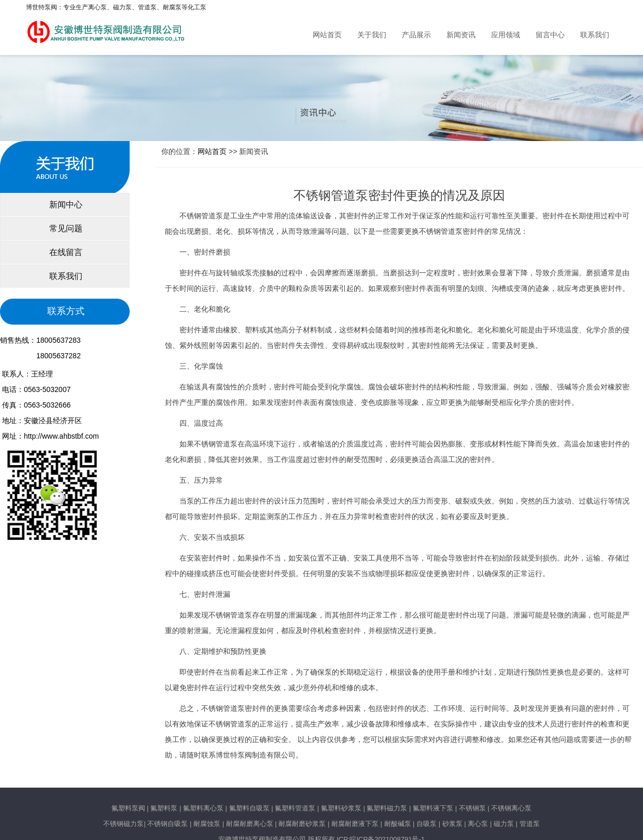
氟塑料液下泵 (433, 808)
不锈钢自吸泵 (167, 824)
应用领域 (506, 35)
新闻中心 (65, 205)
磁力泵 (504, 824)
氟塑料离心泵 (202, 808)
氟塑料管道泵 (295, 808)
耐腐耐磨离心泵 (250, 824)
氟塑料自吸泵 (249, 808)
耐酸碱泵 (398, 824)
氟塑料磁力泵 (387, 808)
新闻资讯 (461, 35)
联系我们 (595, 35)
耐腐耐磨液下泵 (355, 824)
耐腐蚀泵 (207, 824)
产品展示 (416, 35)
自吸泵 (427, 824)
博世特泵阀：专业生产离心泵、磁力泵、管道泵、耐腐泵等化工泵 (116, 7)
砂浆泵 (452, 824)
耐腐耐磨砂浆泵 (302, 824)
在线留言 (65, 252)
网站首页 (327, 35)
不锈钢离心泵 (511, 808)
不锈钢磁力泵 (123, 824)
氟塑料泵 (164, 808)
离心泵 (478, 824)
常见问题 (65, 228)
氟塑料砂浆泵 (341, 808)
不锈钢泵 (472, 808)
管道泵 (530, 824)
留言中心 (550, 35)
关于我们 (372, 35)
